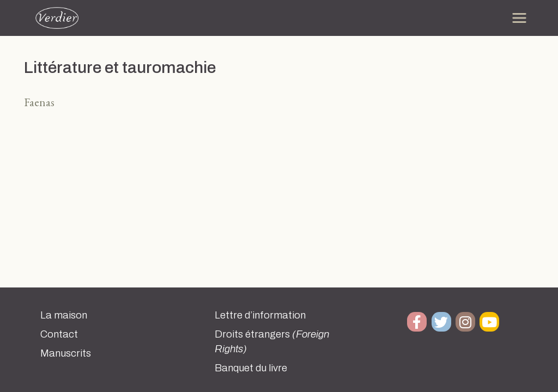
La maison (64, 315)
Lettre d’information (260, 315)
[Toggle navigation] (519, 18)
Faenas (39, 102)
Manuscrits (66, 353)
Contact (59, 334)
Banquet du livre (251, 368)
